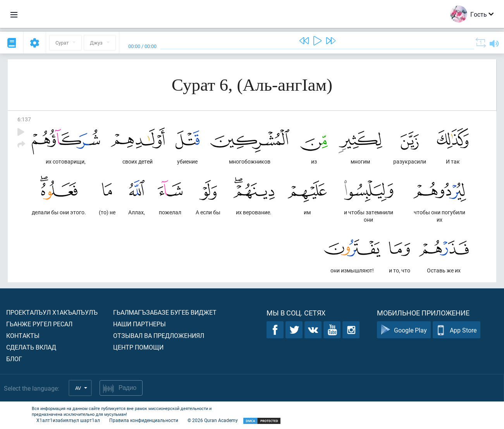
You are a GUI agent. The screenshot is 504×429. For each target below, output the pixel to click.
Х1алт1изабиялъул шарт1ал (68, 420)
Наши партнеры (139, 324)
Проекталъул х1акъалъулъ (52, 312)
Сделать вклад (31, 347)
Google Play (404, 330)
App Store (457, 330)
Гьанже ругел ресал (39, 324)
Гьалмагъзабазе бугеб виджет (165, 312)
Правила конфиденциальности (144, 420)
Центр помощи (138, 347)
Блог (14, 359)
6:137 (24, 119)
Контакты (23, 335)
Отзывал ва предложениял (159, 335)
